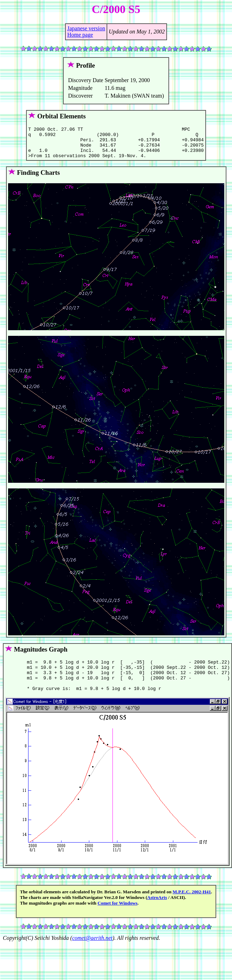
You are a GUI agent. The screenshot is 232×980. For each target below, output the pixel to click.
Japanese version (86, 28)
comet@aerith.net (92, 951)
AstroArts (157, 910)
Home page (80, 35)
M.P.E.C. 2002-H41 (192, 904)
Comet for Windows (118, 916)
